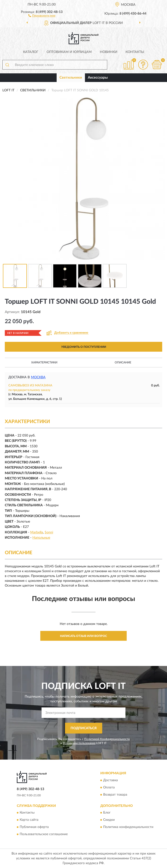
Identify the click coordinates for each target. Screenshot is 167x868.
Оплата (109, 787)
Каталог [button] (31, 52)
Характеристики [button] (44, 362)
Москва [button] (38, 377)
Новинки (109, 52)
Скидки (109, 820)
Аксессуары (98, 78)
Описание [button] (123, 362)
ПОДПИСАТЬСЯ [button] (84, 728)
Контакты (135, 52)
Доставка (110, 780)
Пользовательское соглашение (44, 834)
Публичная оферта (34, 827)
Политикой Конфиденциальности (107, 739)
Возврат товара (115, 795)
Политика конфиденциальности (128, 827)
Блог (107, 813)
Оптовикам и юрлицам (69, 52)
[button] (42, 15)
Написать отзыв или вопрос (83, 636)
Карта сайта (29, 820)
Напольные (41, 538)
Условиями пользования (79, 743)
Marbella (37, 532)
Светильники (71, 78)
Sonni (49, 532)
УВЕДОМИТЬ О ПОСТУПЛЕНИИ (84, 347)
